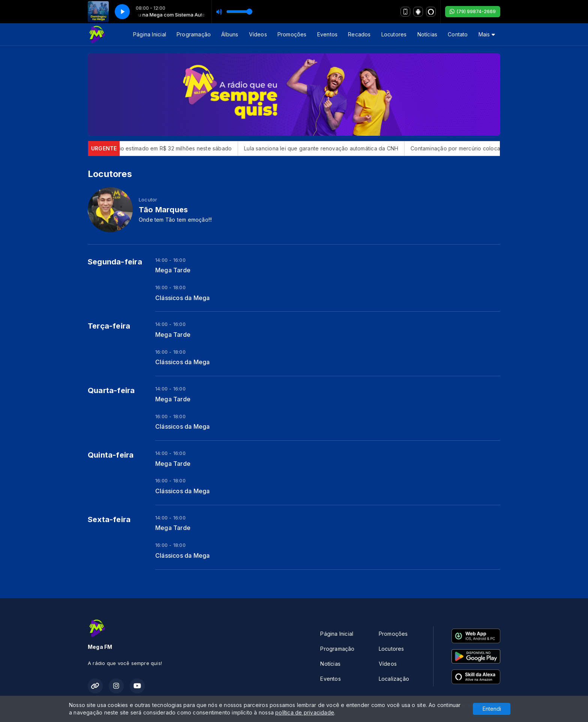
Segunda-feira (115, 262)
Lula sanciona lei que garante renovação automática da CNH (326, 148)
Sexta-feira (109, 519)
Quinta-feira (111, 455)
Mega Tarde (173, 270)
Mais (487, 34)
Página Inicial (150, 34)
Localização (394, 679)
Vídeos (258, 34)
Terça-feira (109, 326)
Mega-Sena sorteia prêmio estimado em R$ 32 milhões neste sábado (149, 148)
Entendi (492, 709)
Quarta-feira (111, 390)
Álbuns (230, 34)
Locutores (394, 34)
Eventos (327, 34)
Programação (194, 34)
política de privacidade (305, 712)
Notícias (427, 34)
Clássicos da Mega (183, 298)
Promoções (292, 34)
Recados (359, 34)
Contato (458, 34)
